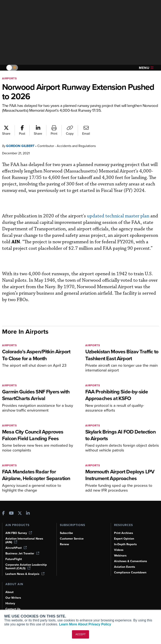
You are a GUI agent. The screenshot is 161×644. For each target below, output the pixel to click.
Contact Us (13, 609)
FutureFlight (14, 559)
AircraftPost (16, 548)
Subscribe (66, 533)
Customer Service (72, 539)
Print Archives (124, 533)
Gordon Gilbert (20, 146)
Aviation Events (125, 567)
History (10, 603)
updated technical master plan (118, 216)
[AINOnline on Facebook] (3, 514)
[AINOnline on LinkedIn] (28, 514)
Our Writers (13, 598)
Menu (146, 68)
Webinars (120, 556)
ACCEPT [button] (81, 634)
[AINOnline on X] (20, 514)
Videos (119, 550)
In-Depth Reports (125, 544)
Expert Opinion (124, 539)
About (9, 592)
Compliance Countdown (130, 572)
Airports (9, 78)
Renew (64, 544)
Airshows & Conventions (131, 561)
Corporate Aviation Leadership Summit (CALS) (26, 567)
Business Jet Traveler (22, 553)
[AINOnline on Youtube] (11, 514)
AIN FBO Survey (19, 533)
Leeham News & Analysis (25, 574)
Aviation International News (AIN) (24, 540)
